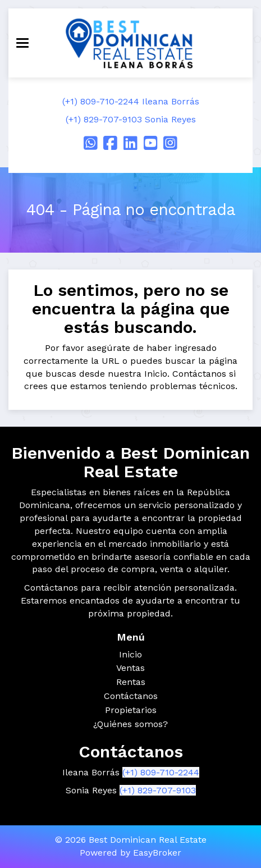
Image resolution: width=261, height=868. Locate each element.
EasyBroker (157, 853)
